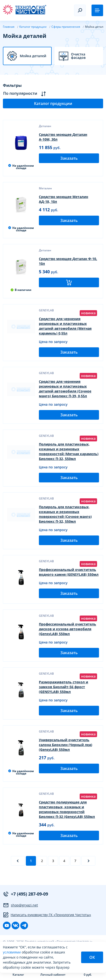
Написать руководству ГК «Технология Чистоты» (47, 915)
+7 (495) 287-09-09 (25, 894)
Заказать (69, 158)
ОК (92, 957)
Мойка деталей (33, 56)
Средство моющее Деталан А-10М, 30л (63, 137)
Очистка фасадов (78, 56)
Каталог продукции (53, 103)
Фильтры (12, 85)
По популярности (25, 93)
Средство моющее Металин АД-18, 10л (64, 199)
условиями (12, 952)
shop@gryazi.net (20, 905)
